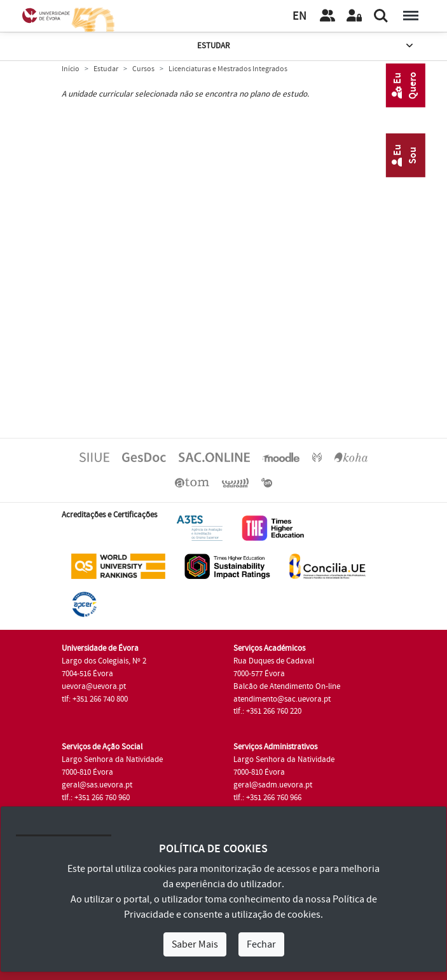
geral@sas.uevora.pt (97, 785)
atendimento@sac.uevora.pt (282, 699)
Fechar (261, 944)
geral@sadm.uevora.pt (273, 785)
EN (299, 16)
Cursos (143, 69)
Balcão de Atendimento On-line (287, 686)
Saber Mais (195, 944)
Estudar (306, 46)
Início (71, 69)
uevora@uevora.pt (94, 686)
